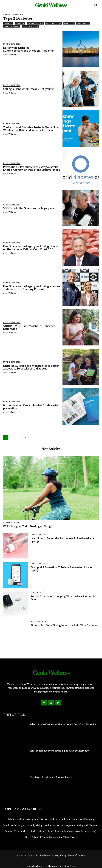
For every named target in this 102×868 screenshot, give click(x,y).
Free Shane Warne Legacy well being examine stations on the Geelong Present (32, 288)
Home (6, 14)
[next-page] (25, 437)
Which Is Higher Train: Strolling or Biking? (27, 526)
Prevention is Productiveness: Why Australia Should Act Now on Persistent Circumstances (32, 168)
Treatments (83, 23)
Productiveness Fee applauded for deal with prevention (31, 407)
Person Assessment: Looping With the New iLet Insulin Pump (63, 598)
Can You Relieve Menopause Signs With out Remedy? (59, 751)
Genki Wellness (10, 54)
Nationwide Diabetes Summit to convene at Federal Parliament (29, 49)
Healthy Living (54, 23)
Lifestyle (69, 23)
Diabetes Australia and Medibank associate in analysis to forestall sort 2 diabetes (31, 367)
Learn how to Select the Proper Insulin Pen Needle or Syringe (62, 540)
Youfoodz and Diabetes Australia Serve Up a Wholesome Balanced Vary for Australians (31, 129)
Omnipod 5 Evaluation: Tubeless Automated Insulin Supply (61, 569)
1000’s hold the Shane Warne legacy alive (30, 208)
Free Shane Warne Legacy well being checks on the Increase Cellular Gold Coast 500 (31, 248)
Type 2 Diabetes (30, 26)
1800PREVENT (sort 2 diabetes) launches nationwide (29, 327)
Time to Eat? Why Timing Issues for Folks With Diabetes (64, 625)
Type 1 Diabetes (12, 26)
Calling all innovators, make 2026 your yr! (29, 89)
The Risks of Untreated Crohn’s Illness (50, 777)
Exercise (20, 23)
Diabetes (8, 23)
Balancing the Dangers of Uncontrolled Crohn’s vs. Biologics (63, 724)
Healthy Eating (35, 23)
